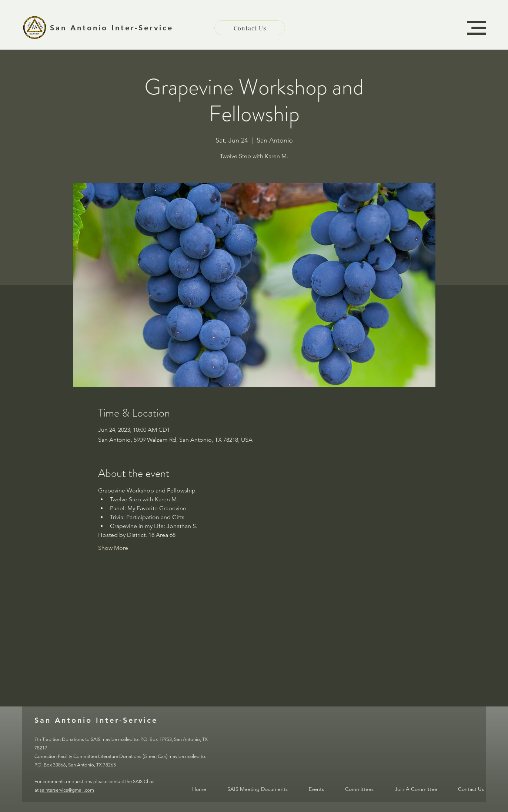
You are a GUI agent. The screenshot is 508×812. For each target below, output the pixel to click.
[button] (477, 28)
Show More (113, 548)
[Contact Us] (250, 28)
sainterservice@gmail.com (67, 790)
